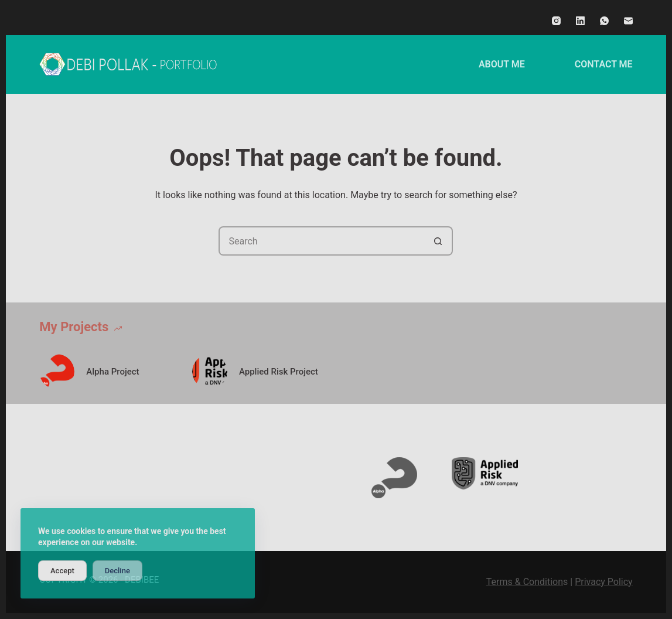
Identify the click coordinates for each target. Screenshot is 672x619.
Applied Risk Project (279, 372)
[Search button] (438, 241)
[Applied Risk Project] (210, 372)
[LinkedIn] (580, 21)
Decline (117, 571)
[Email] (628, 21)
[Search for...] (321, 241)
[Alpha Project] (57, 372)
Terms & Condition (525, 582)
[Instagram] (556, 21)
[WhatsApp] (604, 21)
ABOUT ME (502, 64)
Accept (62, 571)
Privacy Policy (604, 582)
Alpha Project (112, 372)
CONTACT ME (604, 64)
